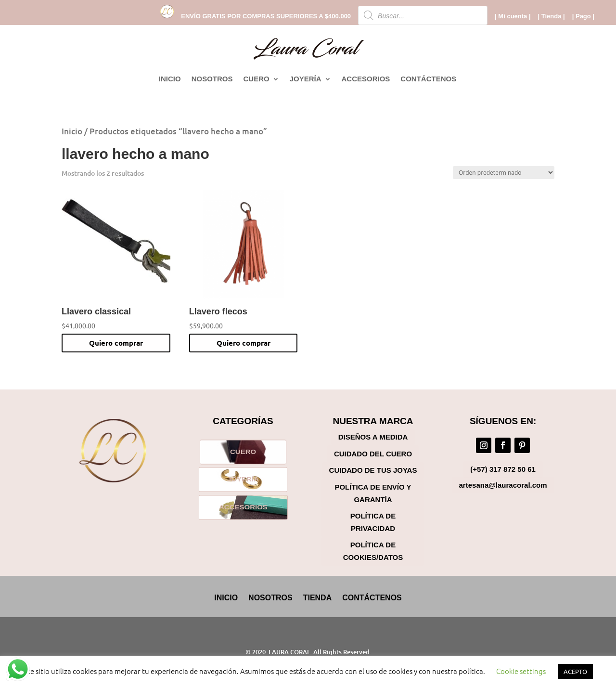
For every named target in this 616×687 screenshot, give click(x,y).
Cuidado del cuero (373, 454)
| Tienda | (552, 16)
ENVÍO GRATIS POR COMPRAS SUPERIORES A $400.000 (266, 16)
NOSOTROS (212, 79)
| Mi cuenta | (513, 16)
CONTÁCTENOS (428, 79)
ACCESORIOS (366, 79)
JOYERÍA (306, 79)
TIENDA (318, 597)
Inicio (72, 131)
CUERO (256, 79)
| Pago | (583, 16)
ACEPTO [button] (575, 671)
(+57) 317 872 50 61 (503, 469)
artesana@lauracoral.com (503, 485)
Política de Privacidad (373, 522)
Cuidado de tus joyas (373, 470)
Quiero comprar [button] (116, 343)
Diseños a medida (373, 437)
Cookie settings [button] (521, 671)
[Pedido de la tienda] (504, 173)
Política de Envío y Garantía (373, 493)
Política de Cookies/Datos (373, 551)
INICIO (170, 79)
